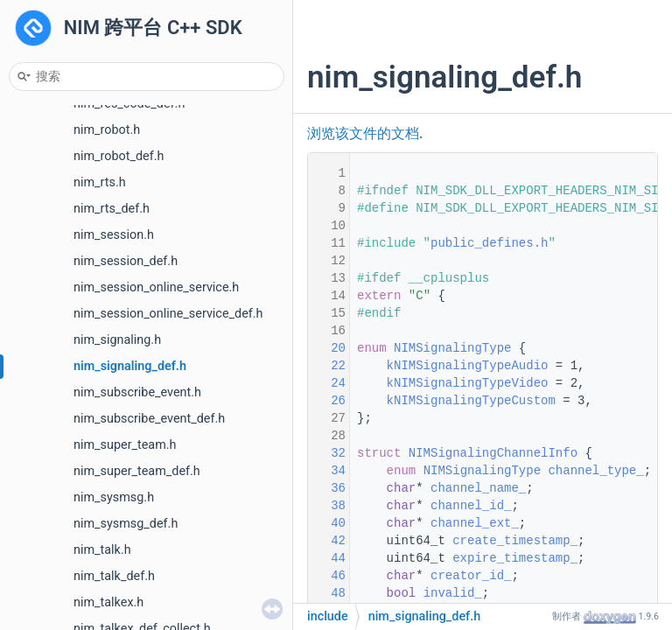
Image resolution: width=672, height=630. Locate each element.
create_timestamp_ (515, 541)
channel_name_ (478, 488)
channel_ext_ (475, 523)
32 (327, 453)
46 (327, 576)
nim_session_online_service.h (156, 287)
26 (327, 401)
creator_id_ (471, 576)
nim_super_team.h (125, 445)
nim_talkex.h (108, 602)
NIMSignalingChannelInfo (493, 453)
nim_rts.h (100, 182)
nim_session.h (114, 235)
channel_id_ (471, 506)
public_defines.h (489, 243)
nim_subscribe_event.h (137, 392)
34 (327, 471)
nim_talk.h (102, 550)
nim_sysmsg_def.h (126, 524)
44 (327, 558)
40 (327, 523)
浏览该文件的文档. (365, 134)
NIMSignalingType (452, 348)
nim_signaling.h (117, 340)
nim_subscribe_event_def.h (149, 419)
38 (327, 506)
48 (327, 593)
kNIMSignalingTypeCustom (471, 401)
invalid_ (453, 593)
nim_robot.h (107, 130)
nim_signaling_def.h (130, 366)
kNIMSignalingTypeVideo (468, 383)
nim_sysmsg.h (114, 497)
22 (327, 366)
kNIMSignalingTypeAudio (468, 366)
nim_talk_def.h (114, 576)
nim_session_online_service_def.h (168, 314)
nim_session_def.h (126, 261)
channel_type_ (595, 471)
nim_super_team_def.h (137, 471)
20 (327, 348)
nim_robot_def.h (119, 156)
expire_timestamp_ (515, 558)
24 (327, 383)
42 (327, 541)
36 (327, 488)
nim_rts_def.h (112, 209)
